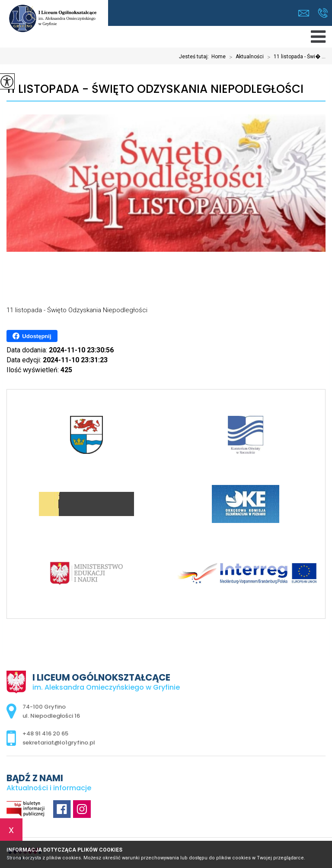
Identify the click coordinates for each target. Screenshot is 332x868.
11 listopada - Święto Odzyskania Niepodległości (155, 89)
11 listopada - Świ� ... (295, 57)
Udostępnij (32, 336)
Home (219, 57)
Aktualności (245, 57)
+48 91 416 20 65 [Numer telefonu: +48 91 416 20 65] (45, 733)
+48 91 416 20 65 (323, 13)
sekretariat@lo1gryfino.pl (304, 13)
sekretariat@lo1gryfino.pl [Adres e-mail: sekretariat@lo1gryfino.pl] (59, 743)
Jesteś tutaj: (195, 57)
